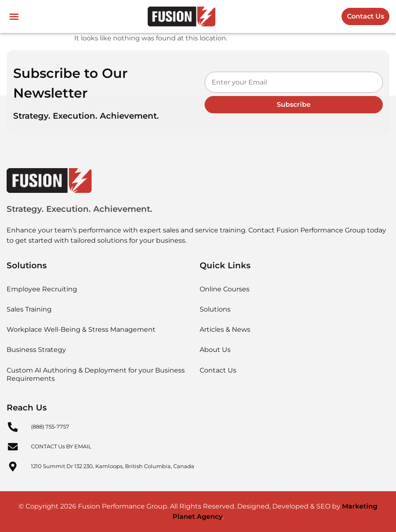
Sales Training (29, 309)
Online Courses (225, 289)
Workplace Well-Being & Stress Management (81, 329)
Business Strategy (36, 350)
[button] (14, 16)
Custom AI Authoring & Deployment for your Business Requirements (96, 374)
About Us (215, 350)
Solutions (215, 309)
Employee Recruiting (42, 289)
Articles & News (225, 329)
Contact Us (218, 370)
